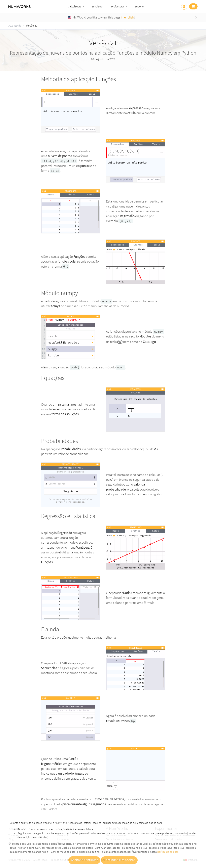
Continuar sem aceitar (119, 860)
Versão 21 (32, 26)
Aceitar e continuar (84, 860)
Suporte (139, 7)
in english (127, 17)
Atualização (15, 26)
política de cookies (168, 852)
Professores (118, 7)
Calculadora (75, 7)
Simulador (97, 7)
